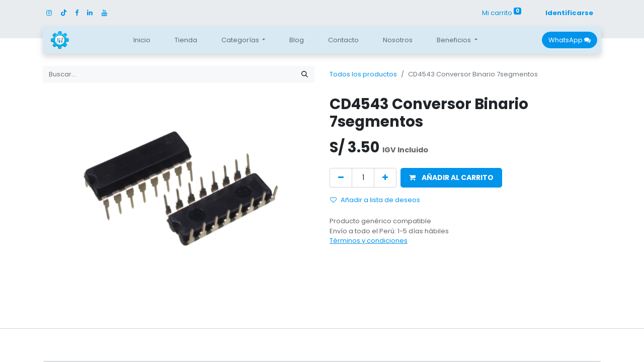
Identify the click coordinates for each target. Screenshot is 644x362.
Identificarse (569, 13)
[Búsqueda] (305, 74)
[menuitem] (142, 40)
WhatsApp (570, 40)
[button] (451, 178)
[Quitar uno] (341, 178)
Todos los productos (363, 74)
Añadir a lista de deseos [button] (375, 200)
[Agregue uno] (385, 178)
